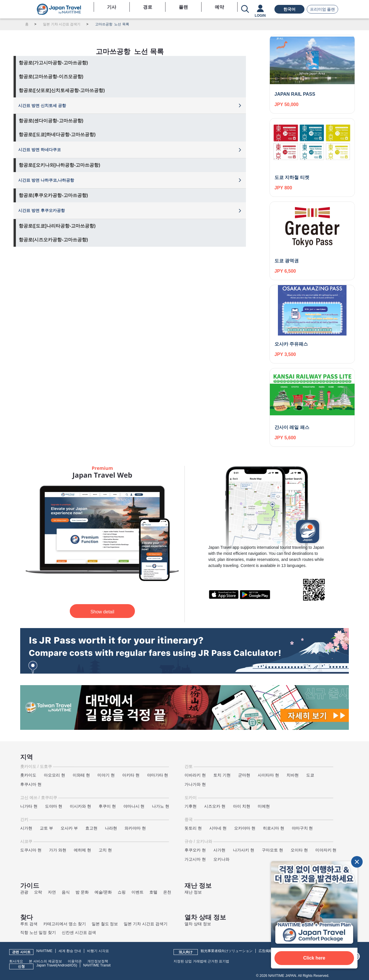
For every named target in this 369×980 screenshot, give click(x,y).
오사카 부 (69, 828)
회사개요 (16, 961)
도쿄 (310, 775)
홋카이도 (28, 775)
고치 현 (105, 850)
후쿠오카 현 (195, 850)
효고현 (91, 828)
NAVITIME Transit (97, 965)
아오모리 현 (54, 775)
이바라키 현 (195, 775)
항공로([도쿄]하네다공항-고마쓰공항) (57, 134)
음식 (66, 892)
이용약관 (75, 961)
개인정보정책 (98, 961)
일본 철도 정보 (105, 924)
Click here (314, 958)
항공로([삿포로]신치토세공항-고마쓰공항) (62, 90)
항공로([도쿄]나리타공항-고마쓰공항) (57, 226)
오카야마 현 (245, 828)
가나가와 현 (195, 784)
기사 (112, 7)
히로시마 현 (274, 828)
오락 (38, 892)
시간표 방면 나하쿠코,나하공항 (46, 180)
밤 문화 (82, 892)
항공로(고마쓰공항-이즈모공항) (51, 77)
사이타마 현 (268, 775)
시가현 (26, 828)
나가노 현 (161, 806)
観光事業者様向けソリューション (227, 951)
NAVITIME (44, 951)
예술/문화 (103, 892)
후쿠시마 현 (31, 784)
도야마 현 (54, 806)
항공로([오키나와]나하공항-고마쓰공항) (60, 165)
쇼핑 (122, 892)
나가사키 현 (244, 850)
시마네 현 (218, 828)
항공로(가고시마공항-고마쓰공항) (53, 63)
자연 (52, 892)
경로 (148, 7)
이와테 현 (81, 775)
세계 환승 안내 (70, 951)
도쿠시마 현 (31, 850)
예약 (219, 7)
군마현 (244, 775)
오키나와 (221, 859)
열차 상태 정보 (198, 924)
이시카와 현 (80, 806)
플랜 (183, 7)
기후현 (191, 806)
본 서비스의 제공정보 (45, 961)
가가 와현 (58, 850)
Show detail (102, 612)
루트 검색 (29, 924)
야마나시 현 (134, 806)
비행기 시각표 (98, 951)
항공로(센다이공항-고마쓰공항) (51, 121)
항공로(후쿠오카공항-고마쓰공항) (53, 195)
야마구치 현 (302, 828)
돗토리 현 (193, 828)
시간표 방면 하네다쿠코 (39, 150)
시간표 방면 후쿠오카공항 (42, 210)
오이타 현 (299, 850)
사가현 (219, 850)
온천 (167, 892)
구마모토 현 (272, 850)
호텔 (153, 892)
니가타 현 (29, 806)
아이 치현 (242, 806)
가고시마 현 (195, 859)
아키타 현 (131, 775)
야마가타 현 (158, 775)
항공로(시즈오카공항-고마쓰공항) (53, 240)
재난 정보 (193, 892)
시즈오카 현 (215, 806)
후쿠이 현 (107, 806)
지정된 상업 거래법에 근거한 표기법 (201, 961)
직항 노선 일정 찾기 (38, 932)
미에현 (264, 806)
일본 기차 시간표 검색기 (146, 924)
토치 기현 (222, 775)
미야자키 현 (326, 850)
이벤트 (138, 892)
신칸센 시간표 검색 (79, 932)
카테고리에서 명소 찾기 (65, 924)
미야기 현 (106, 775)
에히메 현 (82, 850)
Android (63, 965)
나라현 (111, 828)
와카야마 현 (135, 828)
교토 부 (46, 828)
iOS (73, 965)
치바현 (293, 775)
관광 (24, 892)
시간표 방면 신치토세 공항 (42, 105)
